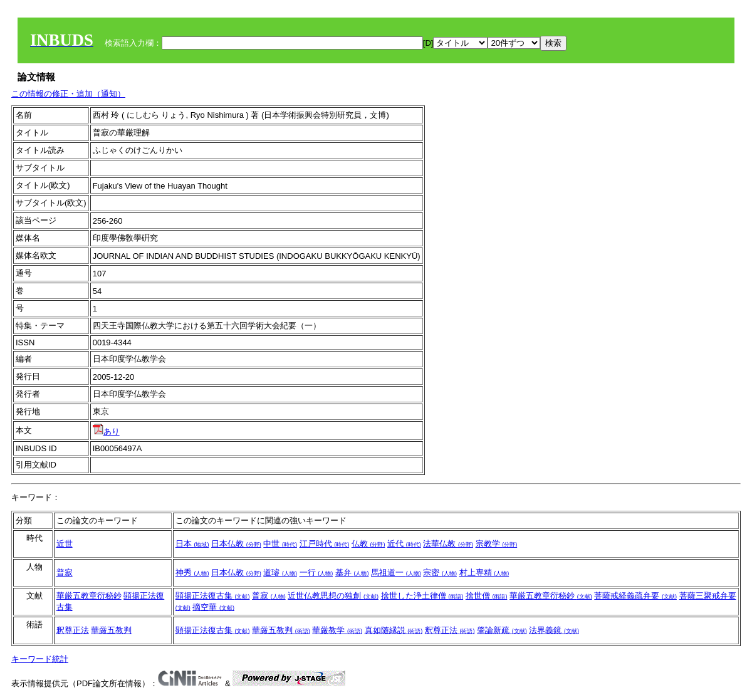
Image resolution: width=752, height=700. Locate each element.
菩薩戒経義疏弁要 (635, 596)
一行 (316, 572)
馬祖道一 (396, 572)
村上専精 (484, 572)
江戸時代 (325, 544)
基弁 (352, 572)
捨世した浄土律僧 (422, 596)
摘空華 (213, 607)
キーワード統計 (40, 659)
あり (106, 431)
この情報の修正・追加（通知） (68, 94)
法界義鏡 (554, 630)
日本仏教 (236, 544)
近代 (404, 544)
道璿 (280, 572)
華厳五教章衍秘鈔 (89, 596)
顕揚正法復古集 (213, 596)
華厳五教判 (111, 630)
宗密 (440, 572)
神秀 (192, 572)
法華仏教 (448, 544)
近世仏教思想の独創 (333, 596)
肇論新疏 (502, 630)
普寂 (65, 572)
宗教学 (497, 544)
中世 (280, 544)
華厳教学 (337, 630)
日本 (192, 544)
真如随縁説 (394, 630)
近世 (65, 544)
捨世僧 (487, 596)
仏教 (368, 544)
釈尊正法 (73, 630)
